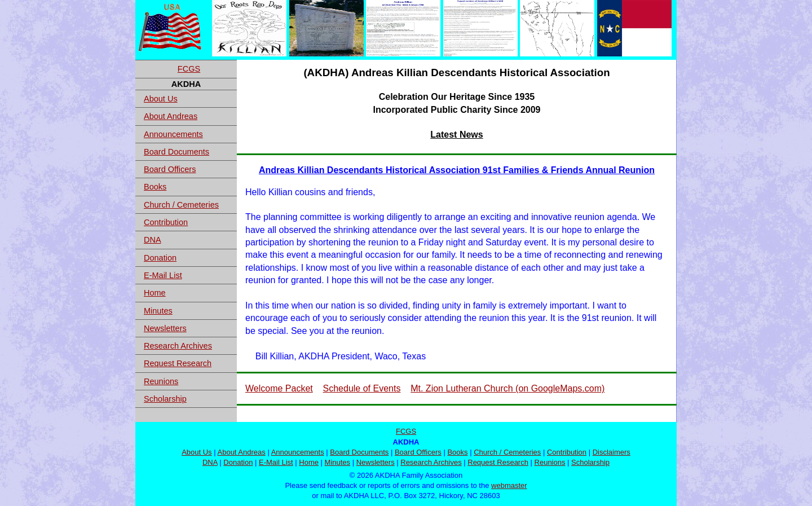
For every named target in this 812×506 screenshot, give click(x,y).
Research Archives (178, 346)
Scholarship (165, 399)
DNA (153, 240)
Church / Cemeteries (181, 205)
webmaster (509, 485)
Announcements (173, 134)
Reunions (161, 381)
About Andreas (171, 116)
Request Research (178, 363)
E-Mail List (163, 275)
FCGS (189, 69)
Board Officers (170, 169)
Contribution (166, 222)
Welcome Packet (279, 388)
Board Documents (176, 152)
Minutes (158, 311)
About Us (161, 99)
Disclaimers (612, 452)
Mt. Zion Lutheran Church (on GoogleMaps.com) (507, 388)
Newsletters (165, 328)
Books (155, 187)
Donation (160, 258)
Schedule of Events (362, 388)
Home (155, 293)
